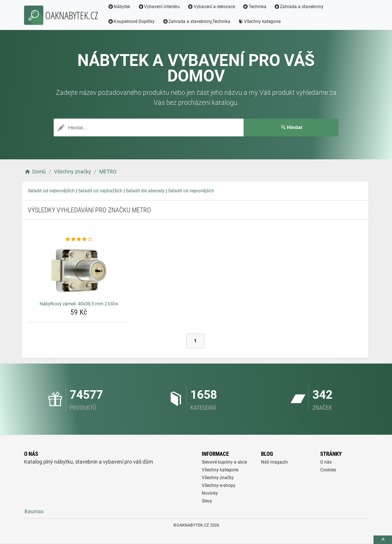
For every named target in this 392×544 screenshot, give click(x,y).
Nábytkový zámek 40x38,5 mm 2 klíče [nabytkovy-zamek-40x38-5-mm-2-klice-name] (79, 304)
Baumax (34, 511)
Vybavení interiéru (159, 7)
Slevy (207, 501)
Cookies (328, 470)
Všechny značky (218, 478)
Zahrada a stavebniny (299, 7)
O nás (326, 462)
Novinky (210, 493)
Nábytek (119, 7)
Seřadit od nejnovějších (191, 191)
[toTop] (383, 540)
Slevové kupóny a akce (224, 462)
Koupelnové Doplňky (131, 21)
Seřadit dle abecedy (145, 191)
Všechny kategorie (259, 21)
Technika (254, 7)
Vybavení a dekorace (211, 7)
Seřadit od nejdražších (100, 191)
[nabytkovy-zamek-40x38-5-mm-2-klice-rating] (79, 239)
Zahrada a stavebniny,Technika (196, 21)
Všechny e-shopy (219, 485)
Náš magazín (274, 462)
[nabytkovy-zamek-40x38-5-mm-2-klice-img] (79, 271)
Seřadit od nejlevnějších (51, 191)
